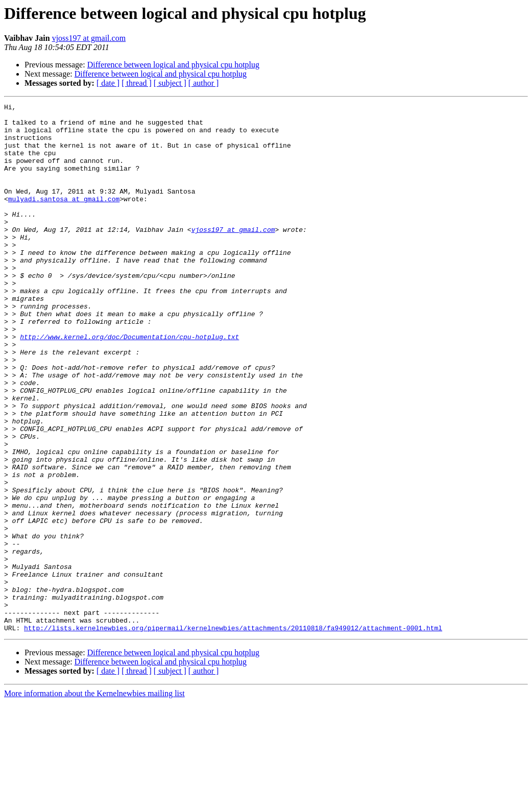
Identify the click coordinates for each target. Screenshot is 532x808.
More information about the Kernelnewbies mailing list (94, 799)
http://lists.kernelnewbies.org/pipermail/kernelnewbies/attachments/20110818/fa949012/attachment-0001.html (233, 733)
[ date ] (108, 83)
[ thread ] (137, 83)
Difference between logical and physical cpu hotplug (173, 65)
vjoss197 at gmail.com (89, 38)
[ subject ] (170, 83)
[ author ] (204, 83)
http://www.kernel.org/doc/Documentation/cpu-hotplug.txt (129, 384)
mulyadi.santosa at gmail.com (64, 219)
